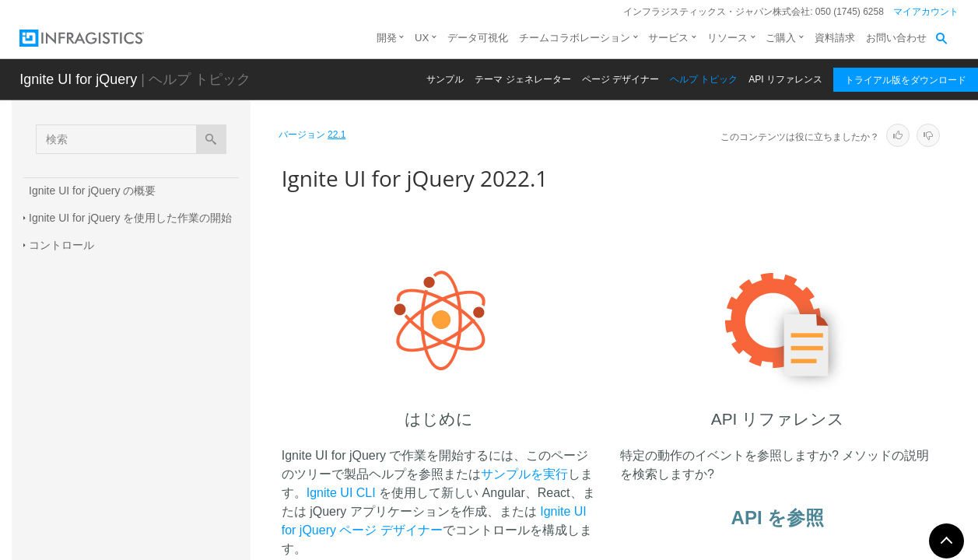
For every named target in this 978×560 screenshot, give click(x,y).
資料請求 (835, 38)
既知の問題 (56, 381)
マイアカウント (926, 12)
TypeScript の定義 (72, 463)
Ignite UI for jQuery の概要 (92, 191)
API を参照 (778, 518)
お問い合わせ (896, 38)
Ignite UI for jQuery (78, 79)
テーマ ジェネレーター (522, 79)
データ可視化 (478, 38)
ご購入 (781, 38)
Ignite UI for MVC (70, 299)
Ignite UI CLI (341, 493)
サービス (668, 38)
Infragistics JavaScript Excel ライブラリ (125, 408)
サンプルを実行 (524, 474)
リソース (727, 38)
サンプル (445, 79)
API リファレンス (785, 79)
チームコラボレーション (575, 38)
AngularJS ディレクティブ (93, 436)
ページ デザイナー (620, 79)
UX (422, 38)
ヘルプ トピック (704, 79)
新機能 (45, 354)
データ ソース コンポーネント (103, 272)
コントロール (61, 245)
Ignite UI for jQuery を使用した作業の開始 (130, 218)
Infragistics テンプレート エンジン (112, 327)
